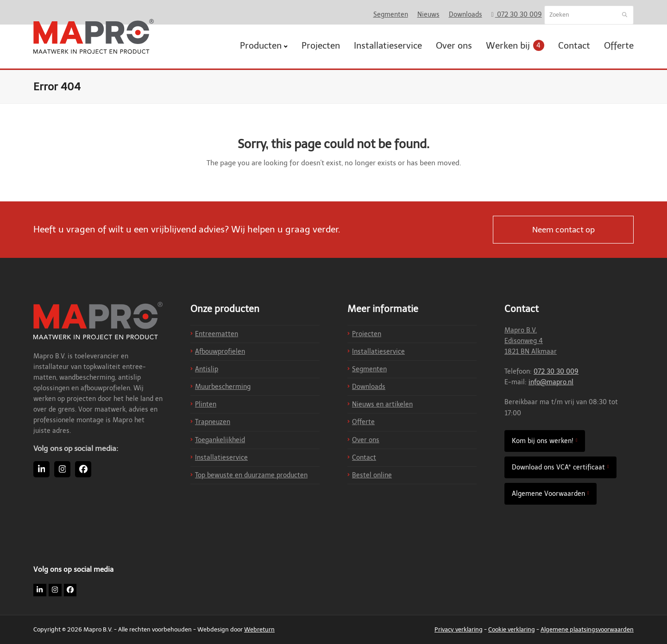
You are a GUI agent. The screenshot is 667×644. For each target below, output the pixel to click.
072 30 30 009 (556, 372)
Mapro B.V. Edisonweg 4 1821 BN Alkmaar (531, 341)
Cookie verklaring (512, 629)
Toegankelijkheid (220, 440)
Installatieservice (221, 458)
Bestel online (372, 475)
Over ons (366, 440)
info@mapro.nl (551, 382)
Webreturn (259, 629)
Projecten (367, 334)
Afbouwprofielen (220, 352)
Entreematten (217, 334)
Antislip (207, 369)
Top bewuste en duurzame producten (251, 475)
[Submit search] (625, 15)
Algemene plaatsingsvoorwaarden (587, 629)
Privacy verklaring (459, 629)
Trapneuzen (213, 422)
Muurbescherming (223, 387)
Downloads (369, 387)
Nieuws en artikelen (382, 404)
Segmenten (369, 369)
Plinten (206, 404)
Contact (364, 458)
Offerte (363, 422)
